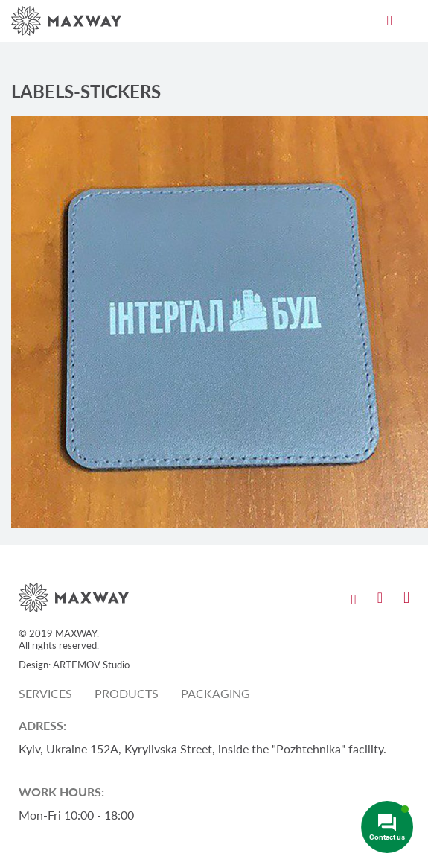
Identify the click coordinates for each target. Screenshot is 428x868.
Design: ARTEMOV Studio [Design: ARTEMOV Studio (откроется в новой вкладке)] (74, 665)
